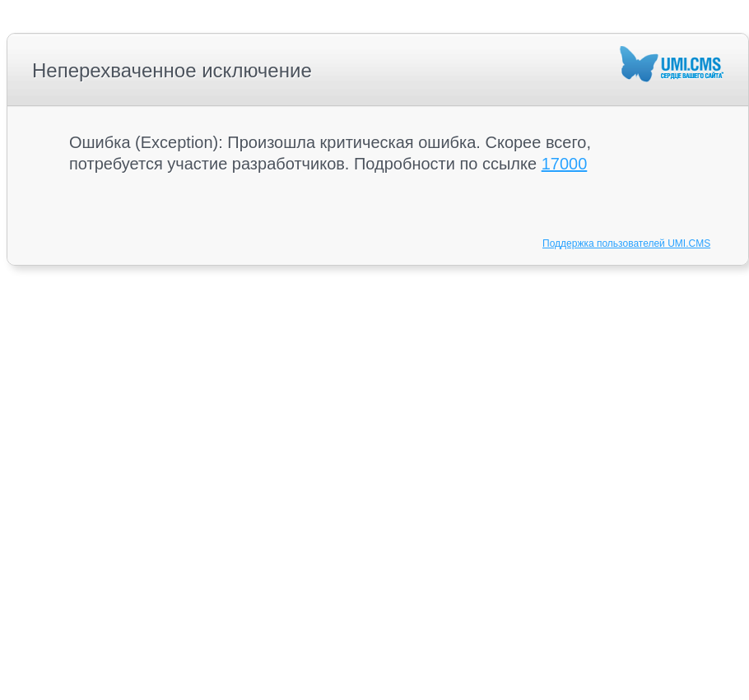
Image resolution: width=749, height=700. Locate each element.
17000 (565, 164)
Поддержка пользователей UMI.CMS (626, 243)
